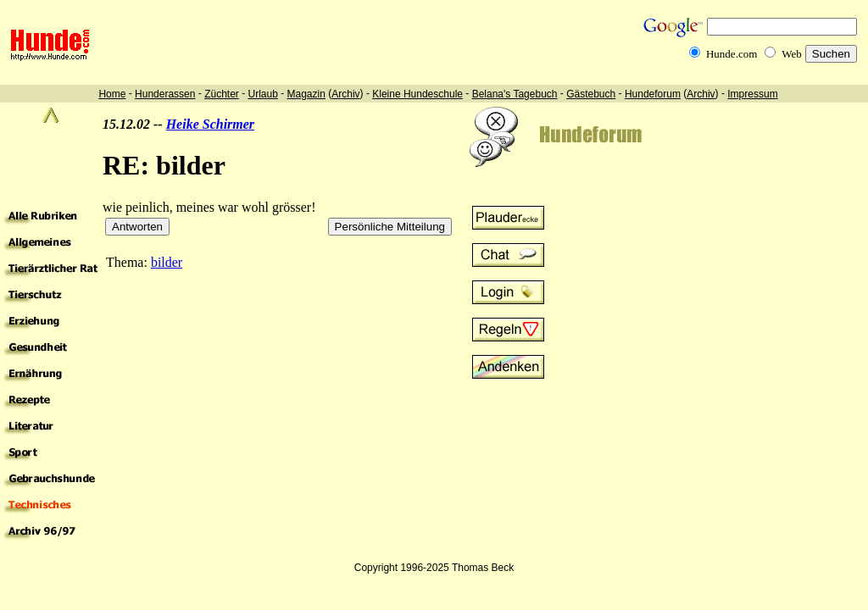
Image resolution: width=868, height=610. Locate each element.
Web (792, 54)
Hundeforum (653, 94)
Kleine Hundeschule (417, 94)
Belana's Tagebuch (515, 94)
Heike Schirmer (210, 124)
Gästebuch (591, 94)
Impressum (752, 94)
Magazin (306, 94)
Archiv (345, 94)
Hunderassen (165, 94)
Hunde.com (732, 54)
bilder (167, 262)
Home (112, 94)
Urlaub (262, 94)
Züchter (222, 94)
